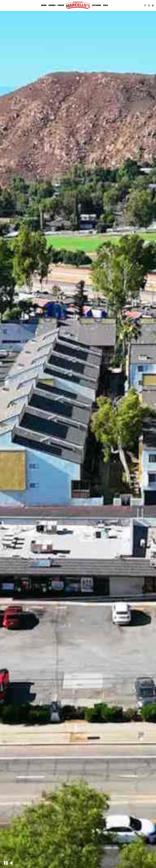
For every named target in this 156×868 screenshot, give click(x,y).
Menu (44, 5)
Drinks (52, 5)
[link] (78, 5)
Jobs (105, 5)
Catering (97, 5)
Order (61, 5)
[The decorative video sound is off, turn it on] (11, 863)
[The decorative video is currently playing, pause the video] (6, 863)
